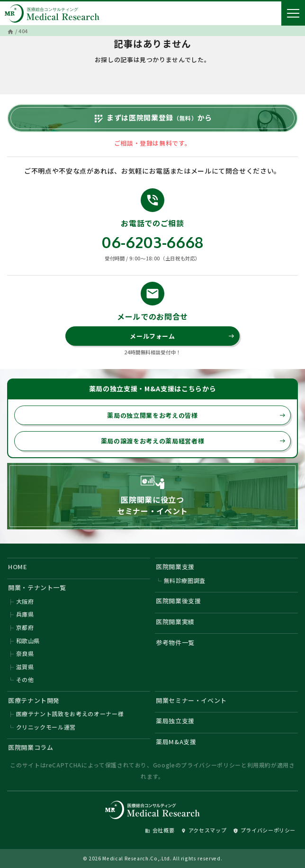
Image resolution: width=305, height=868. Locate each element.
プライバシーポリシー (211, 765)
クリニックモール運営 (46, 727)
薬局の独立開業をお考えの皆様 (196, 415)
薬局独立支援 (175, 721)
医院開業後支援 (179, 601)
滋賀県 (25, 667)
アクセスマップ (204, 830)
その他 (25, 679)
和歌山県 (28, 641)
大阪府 (25, 601)
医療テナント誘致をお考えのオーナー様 (70, 714)
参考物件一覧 (175, 642)
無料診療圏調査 (185, 580)
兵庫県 (25, 614)
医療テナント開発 (34, 700)
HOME (18, 567)
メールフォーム (182, 336)
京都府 (25, 627)
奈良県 (25, 653)
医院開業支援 (175, 567)
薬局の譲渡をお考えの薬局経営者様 (193, 441)
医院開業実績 (175, 622)
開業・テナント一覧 (37, 587)
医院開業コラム (31, 747)
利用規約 (259, 765)
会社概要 (160, 830)
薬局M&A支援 (176, 742)
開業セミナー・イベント (191, 700)
